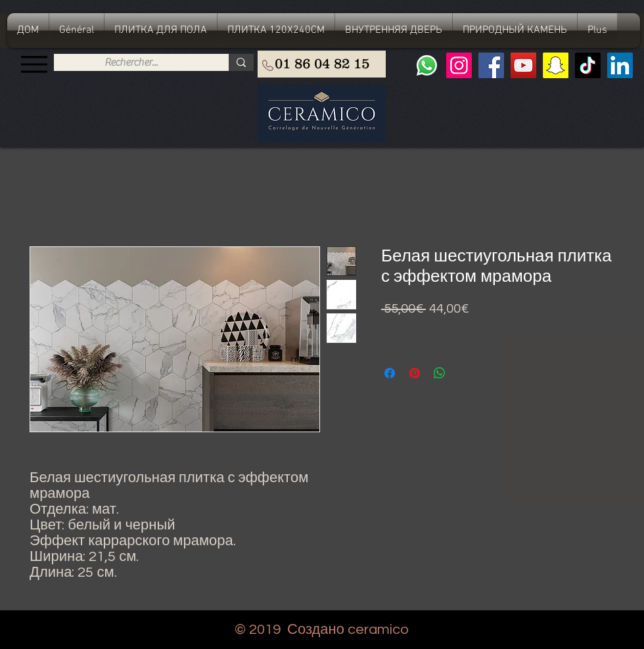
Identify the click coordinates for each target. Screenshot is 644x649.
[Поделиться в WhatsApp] (440, 373)
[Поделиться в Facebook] (390, 373)
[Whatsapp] (427, 65)
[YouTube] (523, 65)
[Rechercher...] (131, 62)
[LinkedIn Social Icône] (620, 65)
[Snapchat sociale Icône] (556, 65)
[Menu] (34, 64)
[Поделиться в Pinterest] (415, 373)
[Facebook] (491, 65)
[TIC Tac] (588, 65)
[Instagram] (459, 65)
